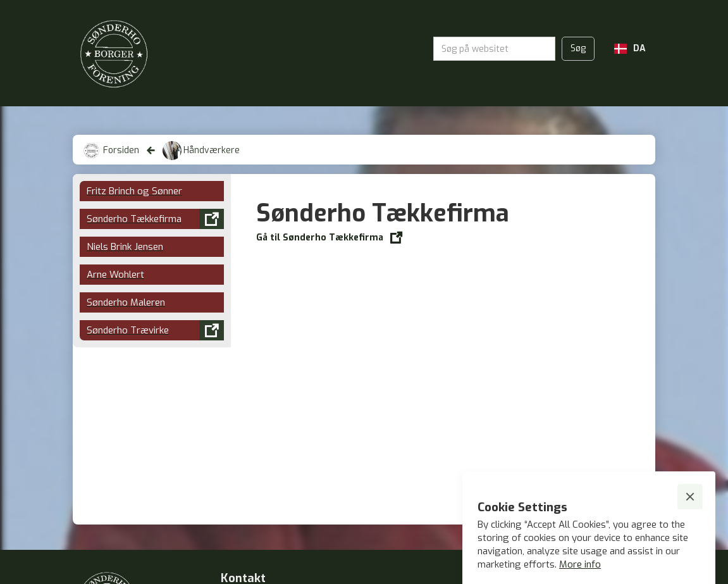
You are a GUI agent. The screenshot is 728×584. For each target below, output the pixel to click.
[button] (630, 49)
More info (580, 564)
